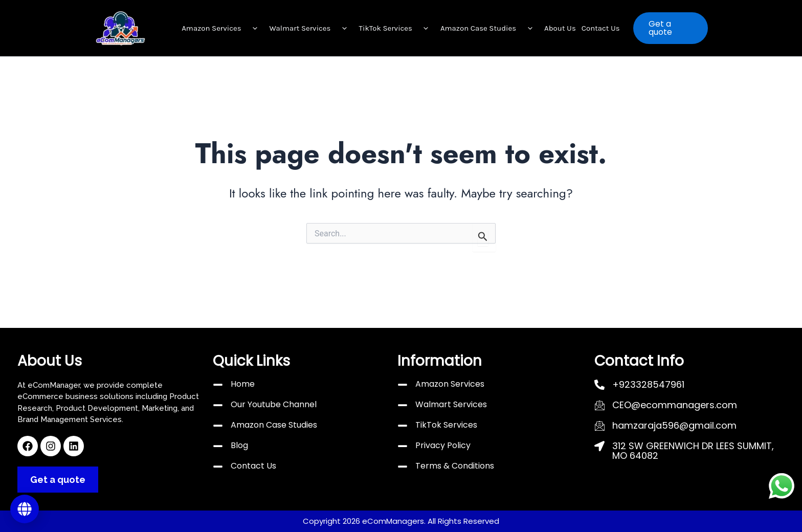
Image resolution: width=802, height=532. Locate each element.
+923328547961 (648, 384)
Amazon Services (222, 28)
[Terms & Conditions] (403, 467)
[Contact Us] (218, 467)
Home (243, 384)
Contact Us (601, 28)
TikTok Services (397, 28)
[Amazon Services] (403, 385)
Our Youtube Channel (274, 404)
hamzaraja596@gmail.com (674, 425)
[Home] (218, 385)
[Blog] (218, 446)
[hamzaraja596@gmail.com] (599, 426)
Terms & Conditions (455, 466)
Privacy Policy (443, 445)
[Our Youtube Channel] (218, 405)
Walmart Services (311, 28)
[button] (253, 28)
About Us (560, 28)
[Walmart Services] (403, 405)
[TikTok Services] (403, 426)
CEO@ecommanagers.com (675, 405)
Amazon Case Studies (489, 28)
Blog (239, 445)
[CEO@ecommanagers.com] (599, 405)
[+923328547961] (599, 385)
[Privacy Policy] (403, 446)
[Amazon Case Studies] (218, 426)
